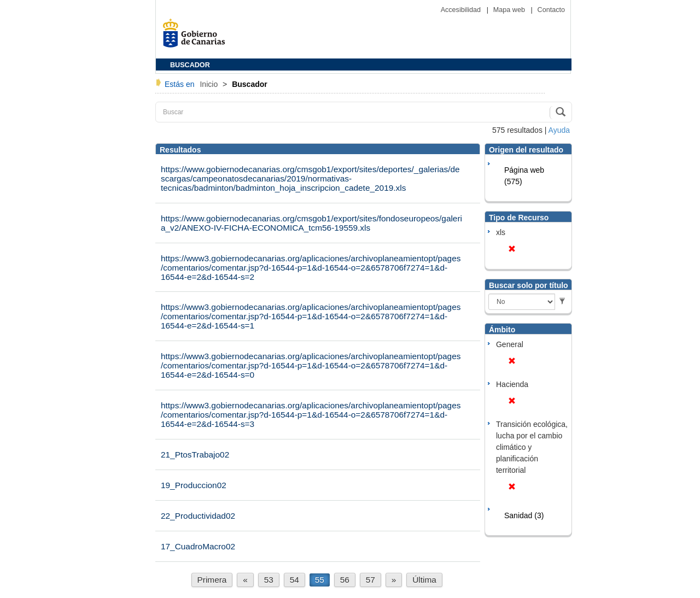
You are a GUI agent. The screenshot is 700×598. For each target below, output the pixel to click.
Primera (212, 580)
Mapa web (510, 10)
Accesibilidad (462, 10)
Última (424, 580)
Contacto (551, 10)
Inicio (210, 84)
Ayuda (559, 130)
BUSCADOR (190, 65)
